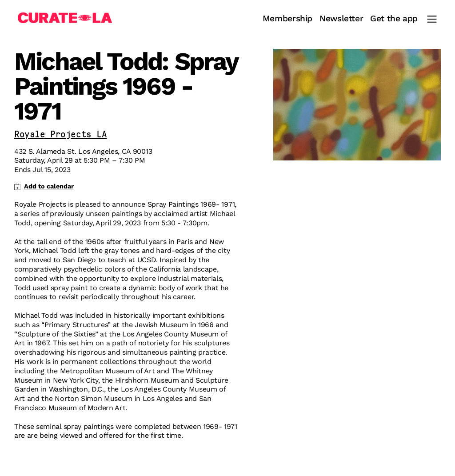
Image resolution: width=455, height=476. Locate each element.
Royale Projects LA (61, 135)
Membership (287, 19)
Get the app (394, 19)
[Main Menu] (432, 19)
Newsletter (341, 19)
